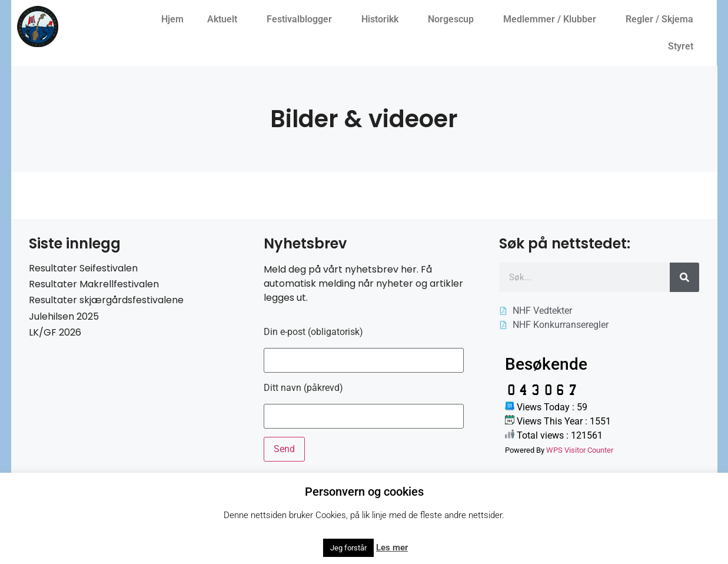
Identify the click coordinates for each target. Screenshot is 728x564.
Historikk (383, 19)
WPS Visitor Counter (580, 450)
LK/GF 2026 (55, 332)
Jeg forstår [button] (348, 548)
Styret (684, 47)
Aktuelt (225, 19)
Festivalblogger (302, 19)
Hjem (172, 19)
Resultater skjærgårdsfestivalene (106, 300)
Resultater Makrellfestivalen (94, 284)
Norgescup (454, 19)
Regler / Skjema (662, 19)
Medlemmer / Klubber (553, 19)
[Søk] (684, 277)
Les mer (392, 548)
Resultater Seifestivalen (83, 268)
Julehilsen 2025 (64, 316)
